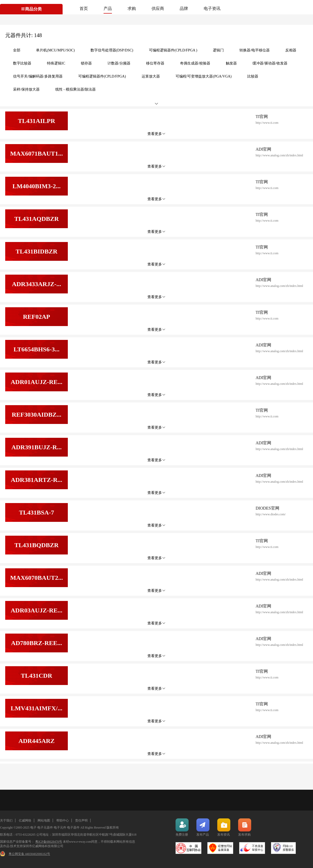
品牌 (184, 8)
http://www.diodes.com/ (271, 514)
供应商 (158, 8)
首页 (84, 8)
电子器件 (73, 828)
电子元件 (60, 828)
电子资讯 (212, 8)
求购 (132, 8)
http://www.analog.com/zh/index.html (279, 155)
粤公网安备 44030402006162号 (29, 854)
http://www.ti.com (267, 123)
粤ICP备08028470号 (49, 842)
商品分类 (31, 9)
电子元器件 (45, 828)
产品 (108, 8)
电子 (33, 828)
